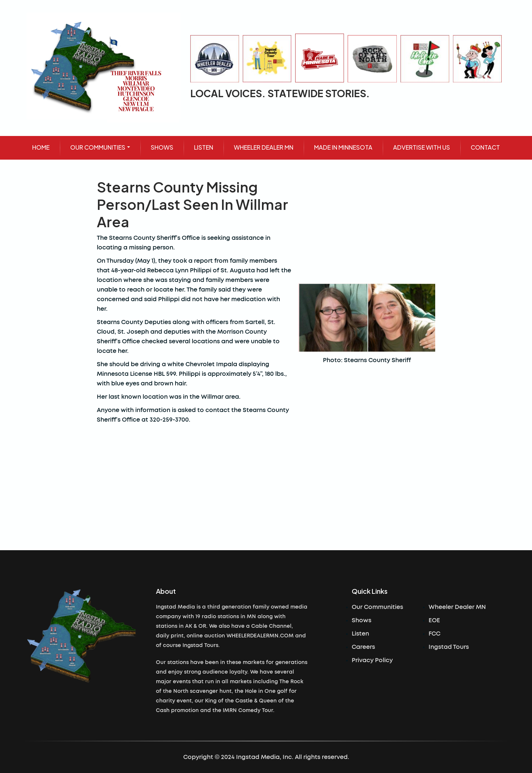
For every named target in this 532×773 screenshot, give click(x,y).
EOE (434, 620)
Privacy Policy (372, 660)
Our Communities (377, 607)
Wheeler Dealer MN (457, 607)
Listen (360, 634)
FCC (434, 634)
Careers (363, 647)
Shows (362, 620)
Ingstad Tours (449, 647)
